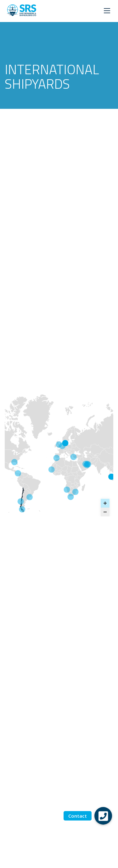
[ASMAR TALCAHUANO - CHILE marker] (21, 501)
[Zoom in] (105, 503)
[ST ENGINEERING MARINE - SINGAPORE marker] (111, 476)
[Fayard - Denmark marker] (65, 443)
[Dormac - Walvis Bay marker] (67, 490)
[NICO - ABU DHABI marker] (87, 464)
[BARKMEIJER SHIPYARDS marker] (62, 446)
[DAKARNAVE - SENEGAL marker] (52, 470)
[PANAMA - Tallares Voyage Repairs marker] (18, 473)
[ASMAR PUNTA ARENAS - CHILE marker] (22, 509)
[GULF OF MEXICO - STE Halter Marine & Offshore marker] (14, 462)
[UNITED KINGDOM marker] (59, 444)
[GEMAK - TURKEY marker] (74, 457)
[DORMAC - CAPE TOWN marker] (70, 497)
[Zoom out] (105, 512)
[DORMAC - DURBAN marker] (76, 492)
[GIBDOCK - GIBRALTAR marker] (57, 458)
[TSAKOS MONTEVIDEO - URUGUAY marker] (30, 497)
